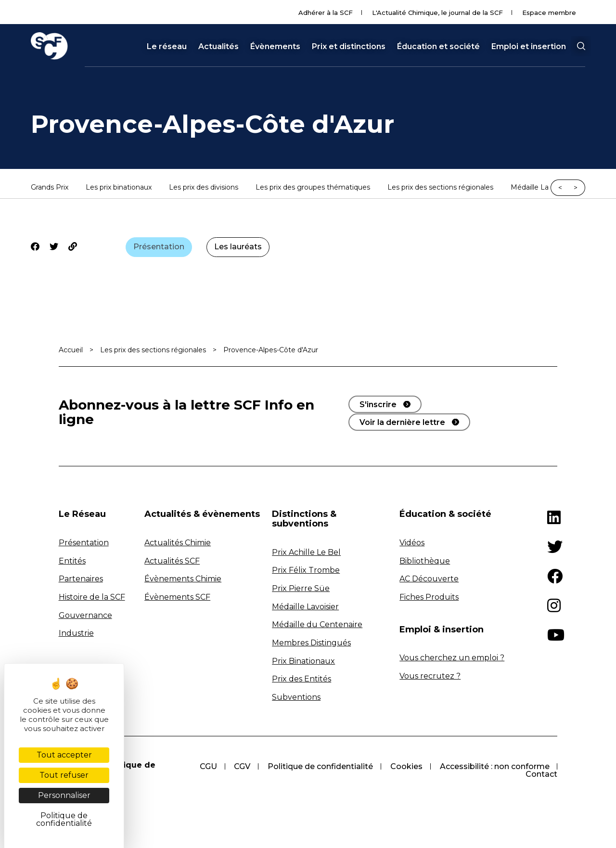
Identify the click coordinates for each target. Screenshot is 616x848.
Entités (72, 561)
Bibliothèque (425, 561)
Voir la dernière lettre (402, 422)
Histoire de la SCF (92, 597)
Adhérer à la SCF (326, 13)
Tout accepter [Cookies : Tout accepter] (64, 755)
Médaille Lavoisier (305, 607)
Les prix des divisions (204, 188)
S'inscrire (378, 405)
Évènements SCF (177, 597)
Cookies (406, 767)
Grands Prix (50, 188)
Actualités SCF (172, 561)
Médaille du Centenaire (317, 625)
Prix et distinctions (349, 47)
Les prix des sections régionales (440, 188)
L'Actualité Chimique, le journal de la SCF (437, 13)
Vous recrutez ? (430, 676)
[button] (581, 46)
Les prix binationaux (119, 188)
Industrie (76, 633)
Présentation (159, 247)
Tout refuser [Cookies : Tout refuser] (64, 775)
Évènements (275, 47)
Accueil (71, 350)
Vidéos (412, 543)
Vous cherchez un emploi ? (452, 658)
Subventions (296, 697)
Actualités (218, 47)
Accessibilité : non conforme (494, 767)
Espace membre (549, 13)
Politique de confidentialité (320, 767)
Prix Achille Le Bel (306, 552)
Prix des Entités (302, 679)
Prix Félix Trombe (306, 571)
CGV (242, 767)
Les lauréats (238, 247)
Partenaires (81, 579)
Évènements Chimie (183, 579)
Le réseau (167, 47)
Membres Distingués (311, 643)
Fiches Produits (429, 597)
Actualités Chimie (178, 543)
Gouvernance (85, 615)
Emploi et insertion (529, 47)
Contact (541, 775)
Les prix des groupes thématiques (313, 188)
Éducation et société (438, 47)
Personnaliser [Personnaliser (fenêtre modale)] (64, 795)
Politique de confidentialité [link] (64, 819)
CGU (207, 767)
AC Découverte (429, 579)
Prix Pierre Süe (301, 588)
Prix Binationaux (303, 661)
